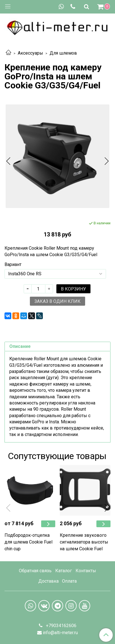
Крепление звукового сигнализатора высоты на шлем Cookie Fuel (84, 542)
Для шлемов (63, 53)
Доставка (48, 581)
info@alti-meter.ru (60, 633)
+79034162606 (61, 626)
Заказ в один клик (57, 301)
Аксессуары (30, 53)
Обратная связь (35, 571)
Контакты (86, 571)
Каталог (64, 571)
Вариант (13, 265)
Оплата (69, 581)
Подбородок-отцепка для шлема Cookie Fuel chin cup (28, 542)
